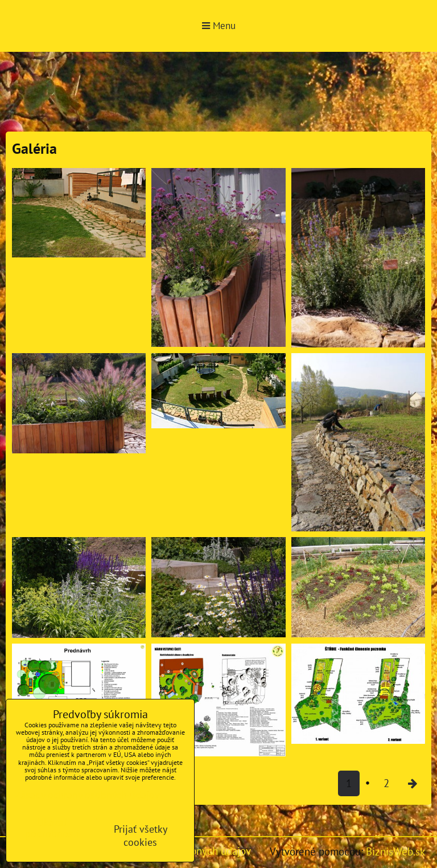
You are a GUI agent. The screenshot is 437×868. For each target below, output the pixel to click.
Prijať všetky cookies (141, 836)
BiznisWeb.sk (395, 851)
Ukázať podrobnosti (52, 828)
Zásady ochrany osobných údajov (87, 795)
